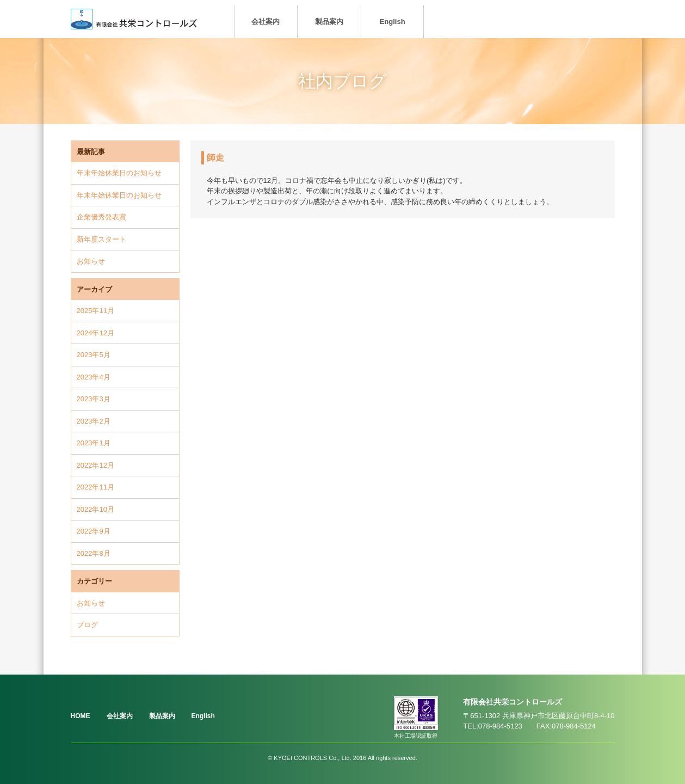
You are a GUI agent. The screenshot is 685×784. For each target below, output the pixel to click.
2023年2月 (94, 421)
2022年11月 (95, 487)
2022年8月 (94, 553)
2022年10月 (95, 509)
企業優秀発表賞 (101, 217)
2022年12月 (95, 465)
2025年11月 (95, 311)
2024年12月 (95, 333)
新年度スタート (101, 239)
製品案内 (329, 22)
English (393, 22)
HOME (81, 716)
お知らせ (91, 261)
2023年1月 (94, 443)
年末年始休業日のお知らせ (119, 173)
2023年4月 (94, 377)
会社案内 (266, 22)
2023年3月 (94, 399)
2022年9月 (94, 531)
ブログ (87, 625)
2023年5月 (94, 355)
